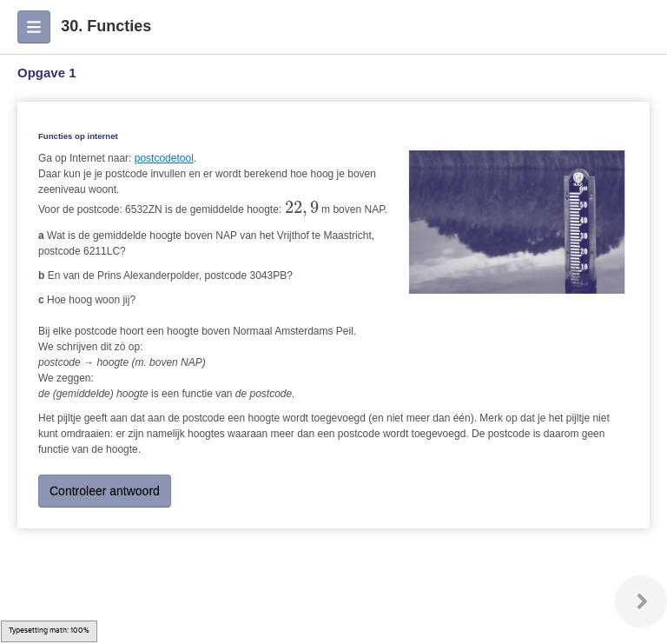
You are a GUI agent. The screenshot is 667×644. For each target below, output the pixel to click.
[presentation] (302, 208)
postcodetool (164, 158)
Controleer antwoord (105, 491)
